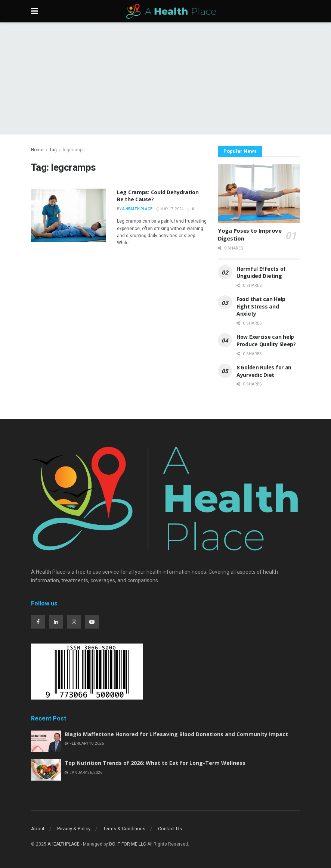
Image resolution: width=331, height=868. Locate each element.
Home (37, 150)
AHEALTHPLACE (64, 844)
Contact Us (170, 829)
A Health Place (137, 209)
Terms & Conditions (124, 829)
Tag (53, 150)
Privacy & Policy (74, 829)
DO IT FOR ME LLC (128, 844)
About (38, 829)
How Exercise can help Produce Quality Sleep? (267, 340)
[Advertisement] (165, 78)
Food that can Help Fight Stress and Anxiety (261, 306)
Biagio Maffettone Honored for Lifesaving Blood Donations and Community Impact (176, 734)
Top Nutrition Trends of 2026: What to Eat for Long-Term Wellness (155, 763)
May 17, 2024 (170, 209)
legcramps (74, 150)
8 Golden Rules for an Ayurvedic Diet (264, 371)
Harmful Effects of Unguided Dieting (261, 272)
